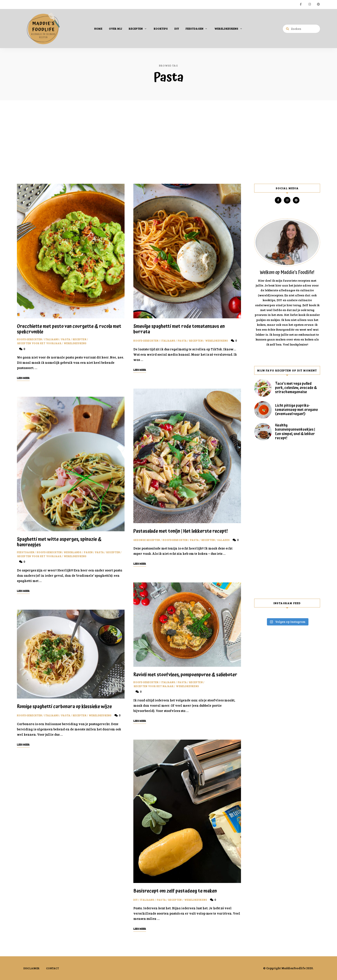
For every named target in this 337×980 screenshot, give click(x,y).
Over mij (116, 28)
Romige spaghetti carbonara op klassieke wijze (64, 706)
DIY (177, 28)
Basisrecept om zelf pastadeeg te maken (175, 891)
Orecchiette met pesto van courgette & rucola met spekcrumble (69, 329)
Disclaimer (32, 968)
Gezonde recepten (147, 540)
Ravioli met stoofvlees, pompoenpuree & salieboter (185, 675)
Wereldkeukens (226, 28)
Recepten (136, 28)
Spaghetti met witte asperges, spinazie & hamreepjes (59, 542)
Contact (53, 968)
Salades (224, 540)
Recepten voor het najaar (154, 686)
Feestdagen (195, 28)
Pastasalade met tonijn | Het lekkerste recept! (180, 531)
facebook (301, 4)
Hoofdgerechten (29, 339)
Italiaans (52, 339)
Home (98, 28)
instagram (310, 4)
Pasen (88, 552)
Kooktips (161, 28)
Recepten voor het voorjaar (39, 343)
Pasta (66, 339)
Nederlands (73, 552)
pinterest (318, 4)
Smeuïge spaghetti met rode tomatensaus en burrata (179, 329)
